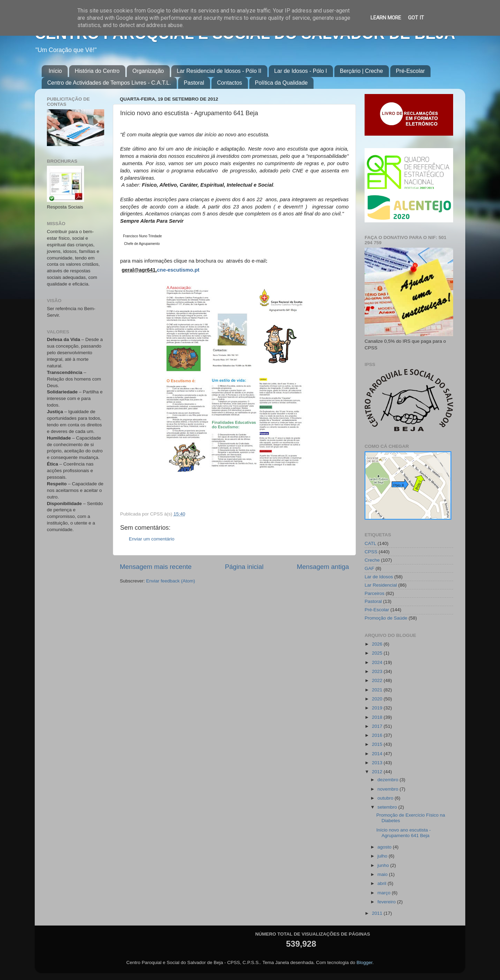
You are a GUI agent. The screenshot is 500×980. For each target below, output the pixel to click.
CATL (370, 543)
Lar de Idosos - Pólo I (301, 71)
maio (383, 874)
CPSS (371, 552)
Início (55, 71)
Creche (372, 560)
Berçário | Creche (361, 71)
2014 (378, 754)
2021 (378, 690)
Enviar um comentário (152, 539)
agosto (385, 847)
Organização (148, 71)
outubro (386, 798)
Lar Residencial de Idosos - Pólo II (219, 71)
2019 (378, 708)
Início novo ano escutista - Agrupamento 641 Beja (404, 833)
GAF (369, 568)
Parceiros (374, 593)
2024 (378, 662)
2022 (378, 680)
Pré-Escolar (410, 71)
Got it (416, 18)
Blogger (365, 962)
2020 (378, 699)
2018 (378, 717)
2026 (378, 644)
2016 (378, 735)
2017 (378, 726)
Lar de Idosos (379, 577)
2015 (378, 744)
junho (384, 865)
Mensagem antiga (323, 567)
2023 (378, 671)
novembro (389, 789)
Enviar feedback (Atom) (171, 581)
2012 (378, 772)
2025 (378, 653)
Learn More (386, 18)
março (385, 893)
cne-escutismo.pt (178, 270)
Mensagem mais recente (156, 567)
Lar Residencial (381, 585)
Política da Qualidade (281, 83)
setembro (388, 807)
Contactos (230, 83)
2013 (378, 763)
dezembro (389, 780)
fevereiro (387, 902)
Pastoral (194, 83)
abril (382, 883)
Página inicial (244, 567)
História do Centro (97, 71)
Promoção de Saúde (386, 618)
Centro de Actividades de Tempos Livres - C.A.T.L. (109, 83)
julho (383, 856)
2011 (378, 913)
